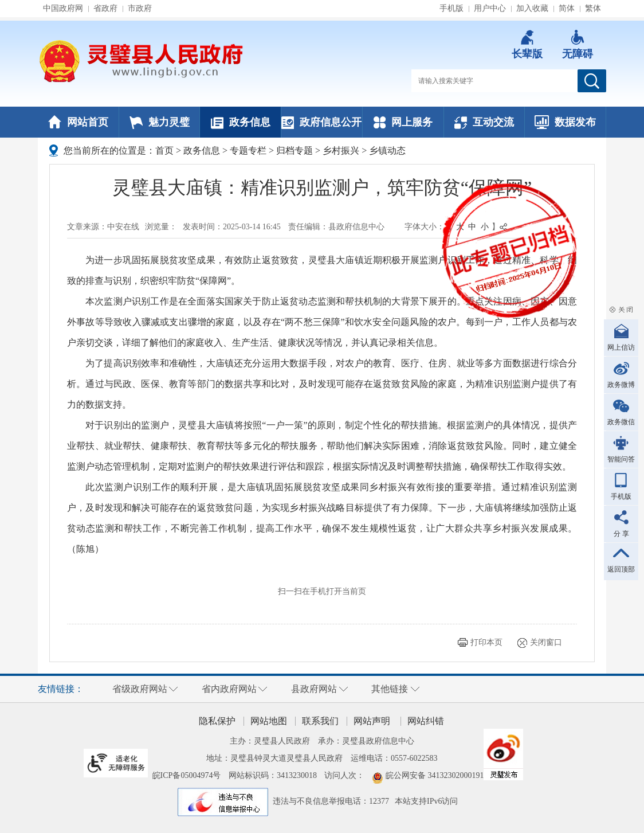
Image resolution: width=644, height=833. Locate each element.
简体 (567, 8)
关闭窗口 (546, 642)
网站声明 (372, 721)
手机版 (451, 8)
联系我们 (320, 721)
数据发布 (565, 122)
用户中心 (490, 8)
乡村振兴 (341, 150)
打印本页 (486, 642)
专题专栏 (248, 150)
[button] (527, 45)
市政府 (140, 8)
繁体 (593, 8)
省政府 (105, 8)
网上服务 (403, 122)
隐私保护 (217, 721)
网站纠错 (426, 721)
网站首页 (78, 122)
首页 (164, 150)
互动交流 (484, 122)
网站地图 (269, 721)
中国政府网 (63, 8)
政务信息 (241, 122)
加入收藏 (532, 8)
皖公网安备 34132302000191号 (439, 775)
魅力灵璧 (160, 122)
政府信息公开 (321, 122)
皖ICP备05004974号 (187, 775)
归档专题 (294, 150)
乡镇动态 (387, 150)
